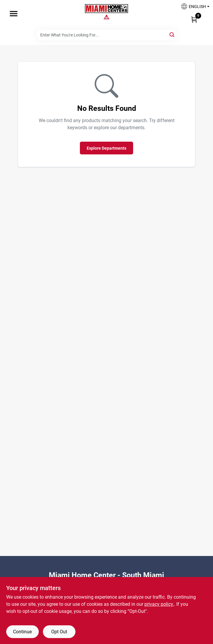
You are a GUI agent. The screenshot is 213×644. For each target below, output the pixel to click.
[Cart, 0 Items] (194, 19)
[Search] (172, 35)
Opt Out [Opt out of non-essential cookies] (59, 632)
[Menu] (14, 14)
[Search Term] (107, 35)
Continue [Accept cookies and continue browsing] (22, 632)
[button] (193, 8)
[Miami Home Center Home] (106, 9)
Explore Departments (106, 148)
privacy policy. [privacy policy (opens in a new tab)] (159, 604)
